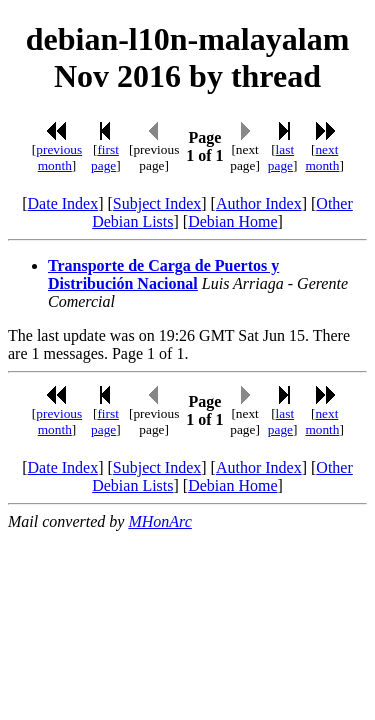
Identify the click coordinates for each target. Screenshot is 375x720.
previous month (59, 157)
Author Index (259, 203)
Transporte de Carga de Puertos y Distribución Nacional (163, 274)
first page (105, 157)
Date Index (63, 203)
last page (281, 157)
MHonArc (159, 521)
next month (322, 157)
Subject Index (157, 203)
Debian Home (232, 221)
